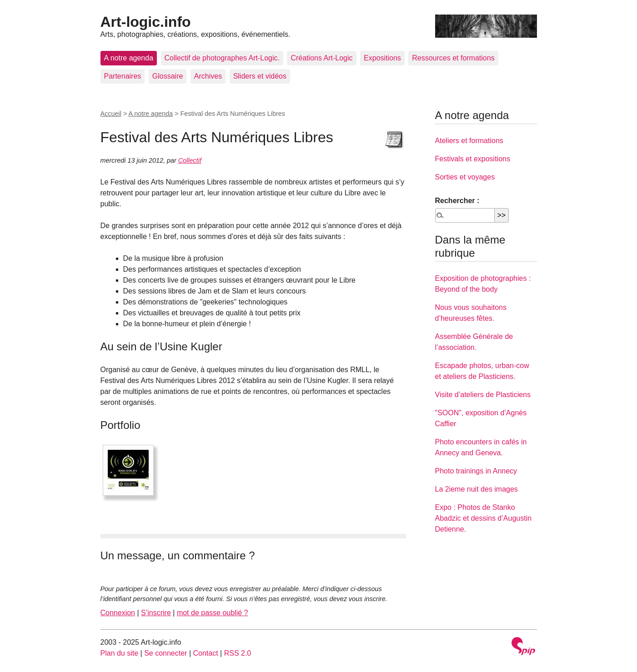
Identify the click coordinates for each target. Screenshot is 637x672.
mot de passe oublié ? (213, 613)
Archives (208, 76)
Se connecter (166, 653)
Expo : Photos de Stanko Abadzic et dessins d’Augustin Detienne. (484, 518)
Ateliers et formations (469, 141)
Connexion (118, 613)
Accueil (111, 114)
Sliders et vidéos (260, 76)
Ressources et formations (453, 58)
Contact (205, 653)
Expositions (382, 58)
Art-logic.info (146, 22)
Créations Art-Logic (321, 58)
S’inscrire (156, 613)
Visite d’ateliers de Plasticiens (483, 395)
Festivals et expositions (473, 159)
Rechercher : (457, 201)
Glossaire (168, 76)
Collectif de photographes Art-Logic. (222, 58)
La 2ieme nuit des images (476, 489)
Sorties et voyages (465, 177)
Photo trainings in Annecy (476, 471)
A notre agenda (129, 58)
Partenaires (123, 76)
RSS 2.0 (238, 653)
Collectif (190, 160)
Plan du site (120, 653)
